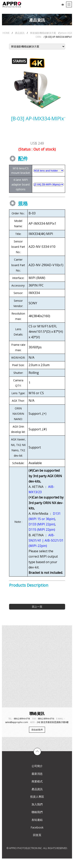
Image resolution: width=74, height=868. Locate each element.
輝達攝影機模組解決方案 (43, 33)
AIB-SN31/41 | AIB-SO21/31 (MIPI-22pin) (46, 540)
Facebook (37, 827)
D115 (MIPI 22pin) (42, 530)
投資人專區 (37, 797)
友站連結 (37, 820)
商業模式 (37, 781)
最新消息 (37, 774)
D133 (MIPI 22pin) (42, 524)
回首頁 (37, 835)
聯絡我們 (37, 812)
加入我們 (37, 804)
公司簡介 (37, 766)
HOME (6, 33)
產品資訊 (20, 33)
